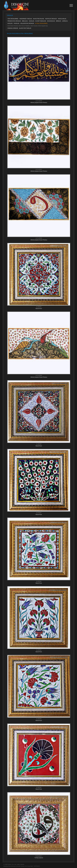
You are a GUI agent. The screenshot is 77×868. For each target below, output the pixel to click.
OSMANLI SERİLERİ (13, 28)
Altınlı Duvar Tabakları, (24, 26)
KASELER (10, 23)
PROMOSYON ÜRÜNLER (14, 21)
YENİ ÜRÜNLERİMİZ (13, 19)
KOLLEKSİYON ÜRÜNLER (27, 23)
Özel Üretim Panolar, (13, 26)
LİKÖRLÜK (65, 21)
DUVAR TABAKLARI (41, 21)
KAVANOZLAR (51, 21)
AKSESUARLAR (62, 19)
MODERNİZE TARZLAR (26, 19)
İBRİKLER (58, 21)
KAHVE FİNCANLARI (38, 19)
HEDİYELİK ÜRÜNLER (51, 19)
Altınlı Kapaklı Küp (43, 26)
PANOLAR (16, 23)
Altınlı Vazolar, (34, 26)
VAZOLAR (31, 21)
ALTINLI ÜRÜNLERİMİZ (41, 23)
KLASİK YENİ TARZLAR (25, 28)
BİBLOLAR (25, 21)
